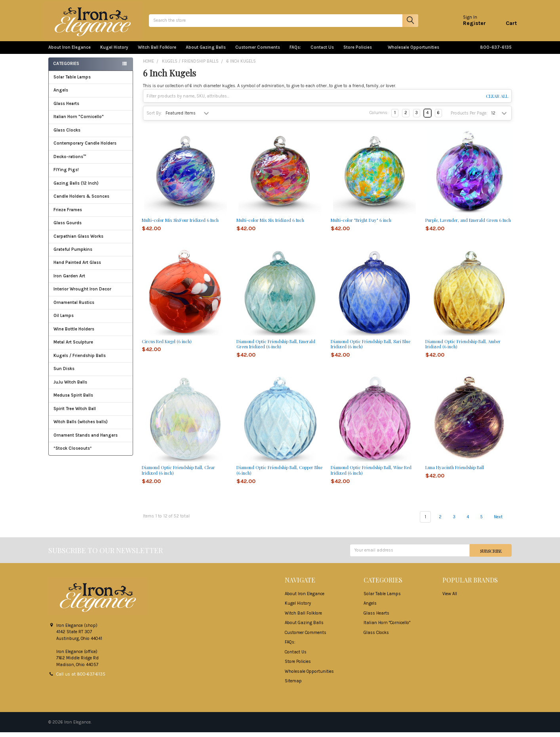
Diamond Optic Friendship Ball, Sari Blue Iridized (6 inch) (370, 348)
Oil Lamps (64, 320)
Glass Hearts (91, 108)
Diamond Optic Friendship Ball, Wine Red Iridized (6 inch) (371, 475)
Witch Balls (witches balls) (91, 427)
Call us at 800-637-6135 (81, 679)
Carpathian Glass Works (91, 241)
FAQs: (295, 52)
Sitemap (293, 686)
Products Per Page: (469, 117)
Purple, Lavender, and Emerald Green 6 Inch (468, 225)
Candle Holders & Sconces (81, 201)
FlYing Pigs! (66, 175)
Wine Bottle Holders (74, 334)
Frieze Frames (68, 215)
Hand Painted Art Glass (77, 267)
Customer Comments (258, 52)
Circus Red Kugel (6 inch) (167, 346)
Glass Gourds (91, 228)
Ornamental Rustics (74, 307)
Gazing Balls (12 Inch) (91, 188)
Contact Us (322, 52)
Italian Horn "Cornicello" (79, 121)
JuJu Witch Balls (91, 387)
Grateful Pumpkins (73, 254)
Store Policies (361, 52)
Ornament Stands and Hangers (86, 440)
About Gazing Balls (206, 52)
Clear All (497, 101)
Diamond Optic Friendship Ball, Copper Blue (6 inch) (279, 475)
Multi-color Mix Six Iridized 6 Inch (270, 225)
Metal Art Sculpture (91, 347)
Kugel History (114, 52)
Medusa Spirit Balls (73, 400)
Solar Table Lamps (72, 82)
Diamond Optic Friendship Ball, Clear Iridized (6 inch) (178, 475)
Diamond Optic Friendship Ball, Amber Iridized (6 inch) (463, 348)
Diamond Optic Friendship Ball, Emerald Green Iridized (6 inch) (276, 348)
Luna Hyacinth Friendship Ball (455, 472)
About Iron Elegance (70, 52)
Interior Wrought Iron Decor (91, 294)
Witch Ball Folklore (157, 52)
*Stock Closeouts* (91, 453)
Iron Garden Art (91, 281)
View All (450, 599)
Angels (61, 95)
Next (503, 521)
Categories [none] (66, 68)
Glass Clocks (91, 135)
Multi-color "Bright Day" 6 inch (361, 225)
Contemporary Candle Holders (85, 148)
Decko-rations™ (70, 161)
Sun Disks (64, 373)
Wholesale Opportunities (413, 52)
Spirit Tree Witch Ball (91, 413)
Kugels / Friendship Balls (91, 360)
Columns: (379, 117)
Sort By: (154, 117)
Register (469, 26)
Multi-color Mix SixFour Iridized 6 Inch (180, 225)
